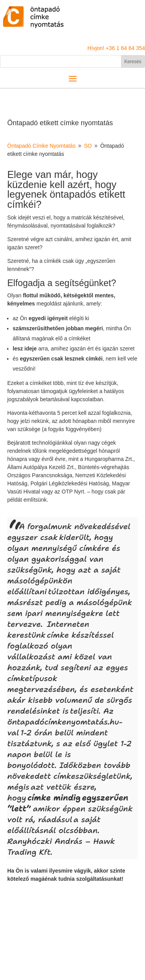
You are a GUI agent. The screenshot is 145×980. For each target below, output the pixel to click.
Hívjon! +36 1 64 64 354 (116, 48)
